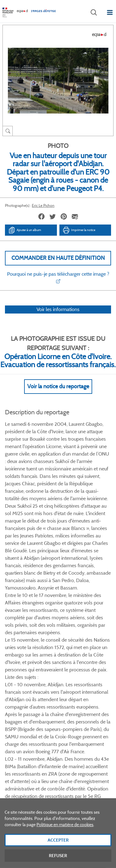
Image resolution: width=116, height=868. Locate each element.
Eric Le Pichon (43, 205)
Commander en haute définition (58, 258)
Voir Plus (58, 529)
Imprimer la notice (79, 230)
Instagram (81, 674)
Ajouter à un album (25, 230)
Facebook (34, 674)
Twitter (50, 674)
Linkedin (65, 674)
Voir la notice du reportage (58, 386)
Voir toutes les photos (58, 644)
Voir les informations (58, 309)
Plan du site (58, 800)
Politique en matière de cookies (65, 831)
